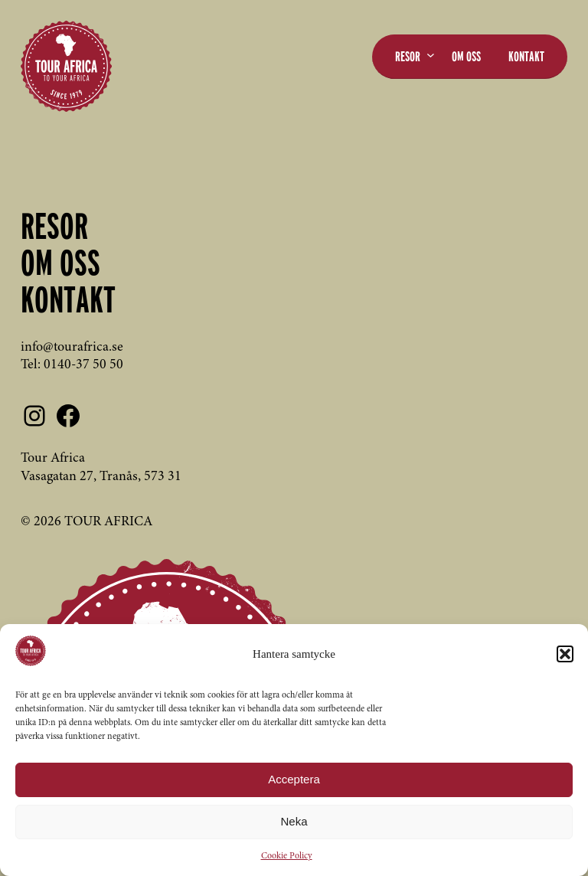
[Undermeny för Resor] (431, 55)
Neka (294, 821)
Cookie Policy (287, 856)
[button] (565, 654)
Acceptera (294, 779)
